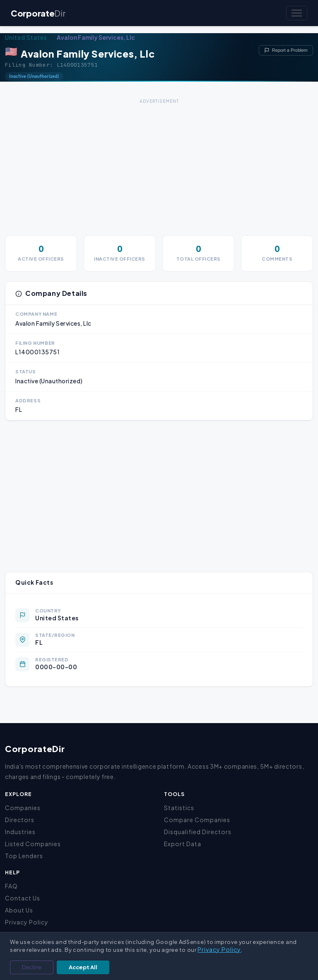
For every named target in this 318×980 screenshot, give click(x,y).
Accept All (83, 967)
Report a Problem (286, 50)
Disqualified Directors (198, 832)
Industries (20, 832)
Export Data (183, 844)
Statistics (179, 808)
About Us (19, 910)
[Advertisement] (159, 164)
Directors (20, 820)
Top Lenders (24, 856)
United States (26, 37)
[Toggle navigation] (297, 13)
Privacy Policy (27, 922)
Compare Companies (197, 820)
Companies (23, 808)
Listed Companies (33, 844)
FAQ (11, 886)
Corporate (38, 13)
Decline (32, 967)
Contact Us (23, 898)
